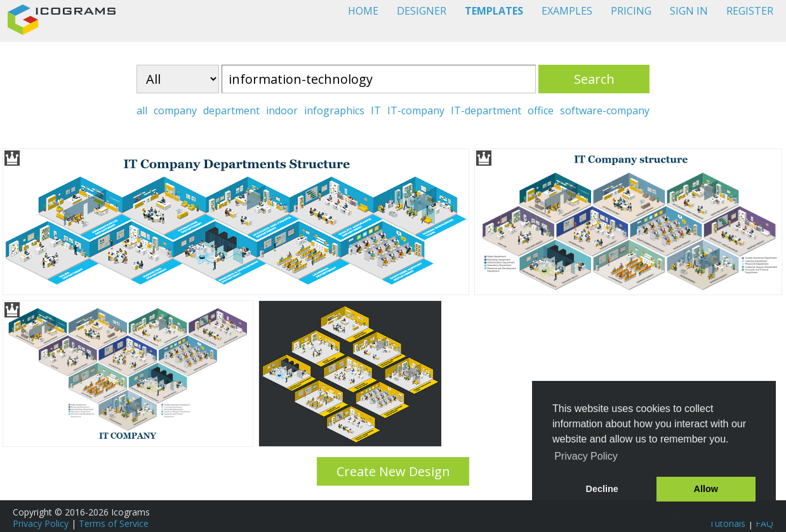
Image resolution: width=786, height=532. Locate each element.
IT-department (486, 110)
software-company (605, 110)
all (142, 110)
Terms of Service (114, 523)
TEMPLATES (494, 11)
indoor (282, 110)
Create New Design (393, 471)
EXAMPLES (567, 11)
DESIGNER (422, 11)
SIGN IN (689, 11)
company (175, 110)
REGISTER (750, 11)
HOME (363, 11)
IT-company (416, 110)
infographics (334, 110)
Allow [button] (706, 489)
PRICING (631, 11)
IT (376, 110)
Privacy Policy (41, 523)
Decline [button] (602, 489)
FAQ (764, 523)
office (541, 110)
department (231, 110)
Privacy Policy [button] (586, 456)
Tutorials (727, 523)
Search (594, 79)
